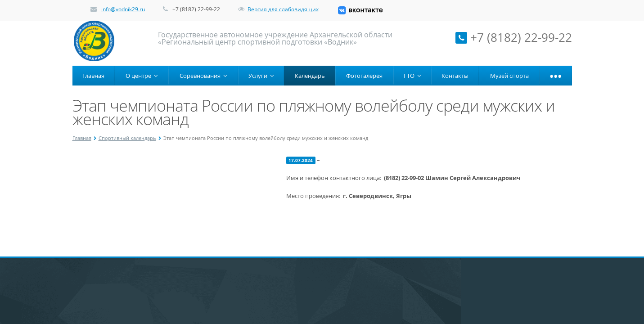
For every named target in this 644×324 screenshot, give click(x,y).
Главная (93, 76)
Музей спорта (509, 76)
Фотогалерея (364, 76)
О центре (142, 76)
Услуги (261, 76)
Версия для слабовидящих (278, 9)
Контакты (455, 76)
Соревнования (203, 76)
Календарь (310, 76)
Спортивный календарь (127, 138)
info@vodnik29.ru (123, 9)
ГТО (412, 76)
